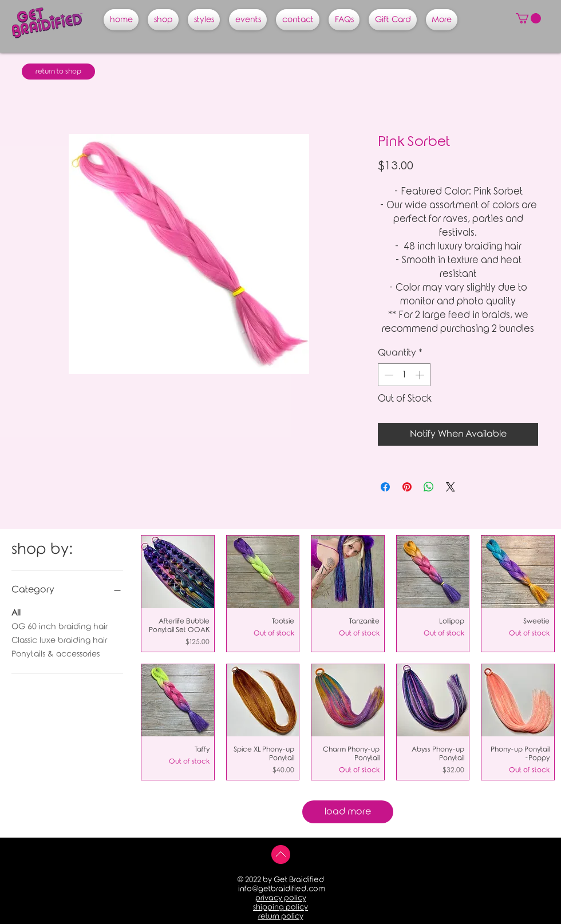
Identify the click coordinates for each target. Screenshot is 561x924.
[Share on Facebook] (385, 487)
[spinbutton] (404, 375)
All (16, 612)
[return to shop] (58, 72)
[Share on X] (451, 487)
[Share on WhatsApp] (429, 487)
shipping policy (280, 907)
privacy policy (281, 898)
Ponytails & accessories (56, 653)
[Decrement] (388, 375)
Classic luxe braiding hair (59, 639)
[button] (528, 18)
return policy (281, 916)
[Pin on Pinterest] (407, 487)
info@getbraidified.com (282, 889)
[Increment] (421, 375)
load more (348, 812)
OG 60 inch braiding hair (60, 626)
